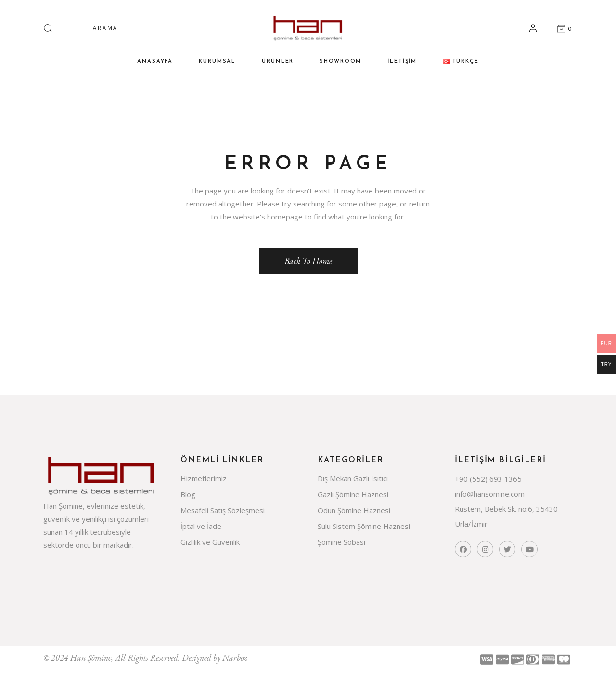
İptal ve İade (201, 526)
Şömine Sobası (341, 542)
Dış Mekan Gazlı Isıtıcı (353, 478)
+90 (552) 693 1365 (488, 479)
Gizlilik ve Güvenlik (210, 542)
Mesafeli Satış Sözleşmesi (223, 510)
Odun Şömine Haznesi (354, 510)
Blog (188, 494)
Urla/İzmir (471, 524)
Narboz (235, 658)
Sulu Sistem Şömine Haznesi (364, 526)
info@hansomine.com (490, 494)
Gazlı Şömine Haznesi (353, 494)
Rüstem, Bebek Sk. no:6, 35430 (506, 509)
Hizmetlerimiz (204, 478)
